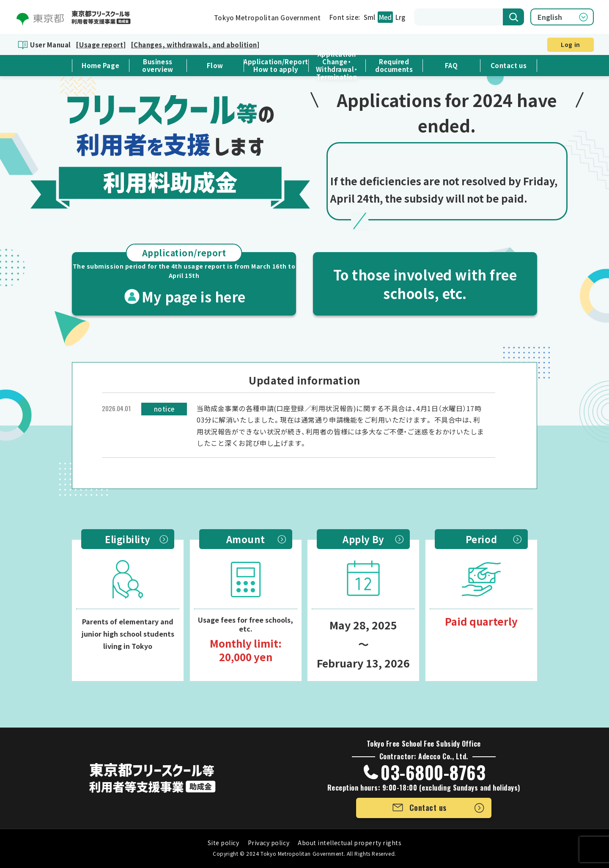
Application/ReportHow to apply (276, 66)
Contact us (509, 66)
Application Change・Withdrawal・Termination (337, 66)
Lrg (400, 17)
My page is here (184, 279)
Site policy (224, 843)
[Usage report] (101, 45)
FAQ (451, 66)
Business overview (158, 66)
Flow (215, 66)
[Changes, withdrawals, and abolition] (195, 45)
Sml (369, 17)
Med (385, 17)
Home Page (100, 66)
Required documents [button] (394, 66)
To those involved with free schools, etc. (425, 284)
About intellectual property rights (350, 843)
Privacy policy (269, 843)
